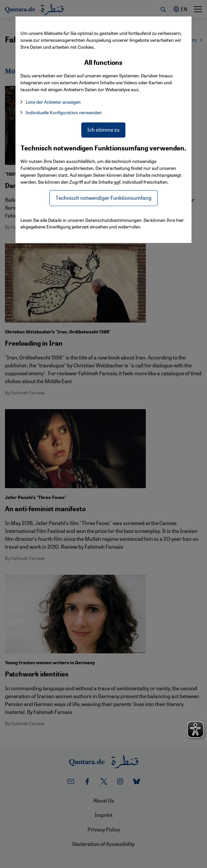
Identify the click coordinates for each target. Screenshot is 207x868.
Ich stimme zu (103, 130)
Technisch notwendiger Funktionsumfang (103, 198)
